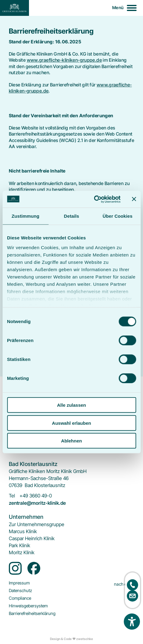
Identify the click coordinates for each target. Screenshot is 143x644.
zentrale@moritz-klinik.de (37, 503)
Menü (118, 7)
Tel (12, 496)
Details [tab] (72, 216)
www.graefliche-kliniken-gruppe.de (64, 60)
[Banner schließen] (134, 199)
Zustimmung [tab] (25, 216)
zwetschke (85, 639)
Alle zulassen (71, 405)
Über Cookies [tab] (118, 216)
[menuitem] (37, 524)
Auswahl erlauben (71, 423)
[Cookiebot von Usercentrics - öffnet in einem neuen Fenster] (94, 199)
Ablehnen (71, 441)
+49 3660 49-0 (36, 496)
